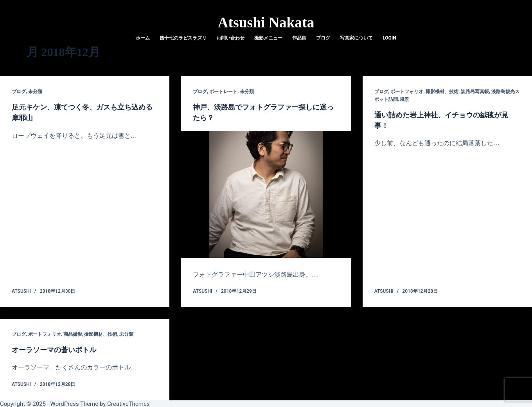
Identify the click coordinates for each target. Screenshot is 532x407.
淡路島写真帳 (475, 92)
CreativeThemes (129, 403)
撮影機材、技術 (442, 92)
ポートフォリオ (407, 92)
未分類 (35, 92)
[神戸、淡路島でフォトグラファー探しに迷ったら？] (266, 194)
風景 (404, 99)
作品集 (299, 38)
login (389, 38)
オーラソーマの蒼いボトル (59, 349)
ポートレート (223, 92)
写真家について (356, 38)
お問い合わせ (230, 38)
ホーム (143, 38)
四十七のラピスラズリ (183, 38)
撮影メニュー (268, 38)
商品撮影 (73, 333)
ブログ (323, 38)
